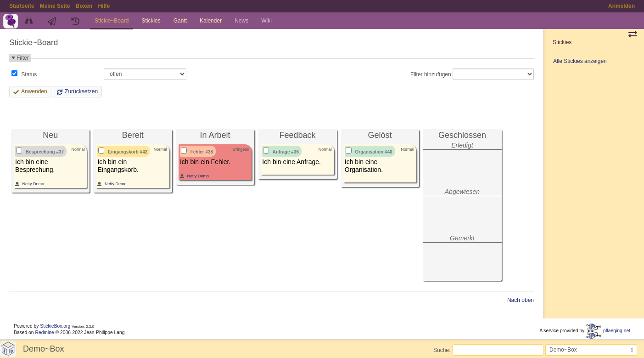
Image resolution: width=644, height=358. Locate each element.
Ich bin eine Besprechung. (35, 166)
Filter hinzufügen (431, 74)
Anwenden (34, 91)
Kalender (211, 21)
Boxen (84, 6)
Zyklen (76, 21)
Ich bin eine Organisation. (364, 166)
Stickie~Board (112, 21)
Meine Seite (55, 6)
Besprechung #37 (45, 152)
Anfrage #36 (286, 152)
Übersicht (30, 21)
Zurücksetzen (81, 91)
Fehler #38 (202, 152)
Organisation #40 (374, 152)
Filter (23, 58)
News (241, 21)
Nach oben (521, 300)
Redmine (44, 332)
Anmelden (622, 6)
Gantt (180, 21)
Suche (441, 350)
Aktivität (53, 21)
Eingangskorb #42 (128, 152)
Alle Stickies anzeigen (580, 61)
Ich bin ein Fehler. (205, 162)
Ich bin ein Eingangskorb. (118, 166)
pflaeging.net (608, 331)
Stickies (151, 21)
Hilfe (104, 6)
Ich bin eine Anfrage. (291, 162)
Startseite (22, 6)
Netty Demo (34, 184)
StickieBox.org (55, 326)
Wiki (266, 21)
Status (28, 74)
